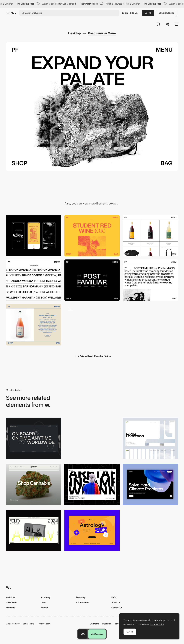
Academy (46, 597)
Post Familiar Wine (102, 33)
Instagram (107, 624)
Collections (11, 602)
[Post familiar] (92, 236)
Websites (11, 597)
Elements (11, 608)
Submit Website (166, 13)
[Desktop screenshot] (150, 438)
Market (45, 608)
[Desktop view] (92, 438)
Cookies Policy (13, 624)
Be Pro (148, 13)
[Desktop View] (150, 484)
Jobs (43, 602)
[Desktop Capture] (92, 530)
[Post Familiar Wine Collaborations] (34, 325)
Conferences (82, 602)
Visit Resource (97, 634)
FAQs (114, 597)
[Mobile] (34, 236)
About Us (116, 602)
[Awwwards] (13, 13)
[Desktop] (34, 438)
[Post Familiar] (150, 236)
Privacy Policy (44, 624)
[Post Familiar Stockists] (34, 280)
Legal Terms (29, 624)
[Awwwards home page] (83, 634)
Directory (81, 597)
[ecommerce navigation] (92, 325)
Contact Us (117, 608)
